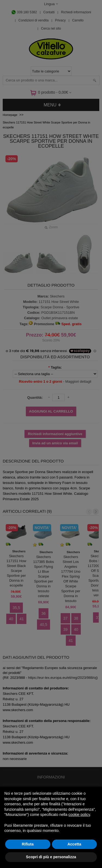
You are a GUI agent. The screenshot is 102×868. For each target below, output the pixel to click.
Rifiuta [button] (28, 844)
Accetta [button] (74, 844)
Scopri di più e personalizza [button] (51, 857)
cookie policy (79, 815)
